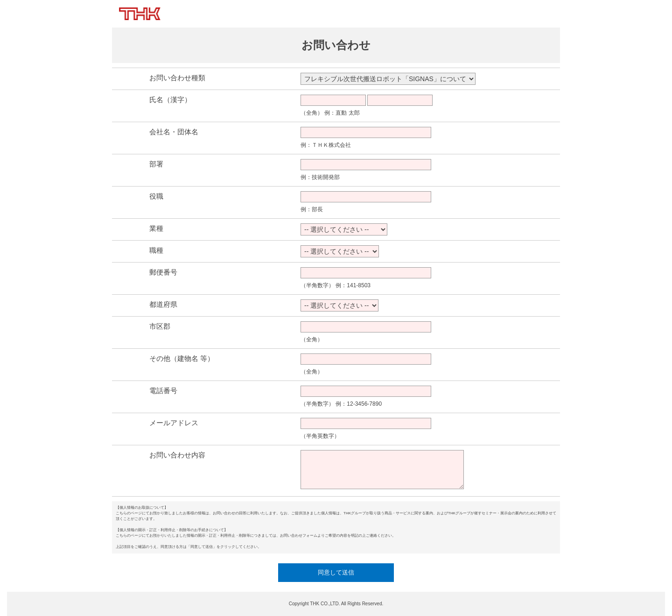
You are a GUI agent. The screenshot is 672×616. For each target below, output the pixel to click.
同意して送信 (336, 572)
